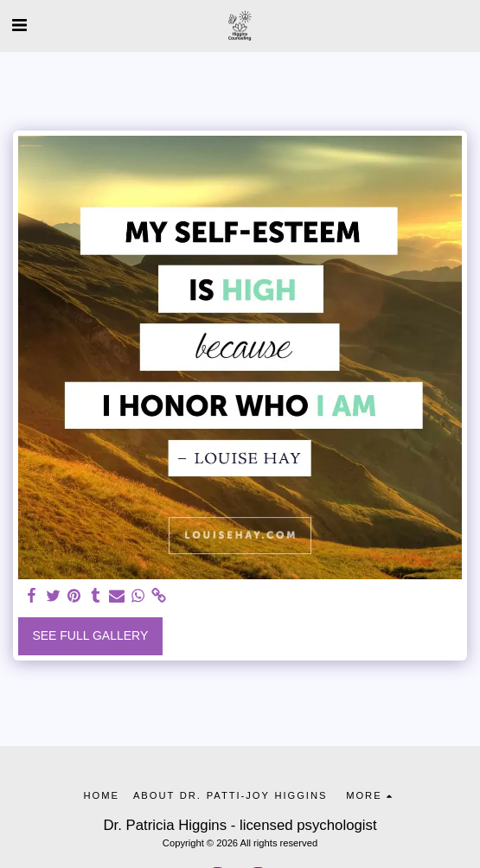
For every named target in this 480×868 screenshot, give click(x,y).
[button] (19, 25)
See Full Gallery (90, 635)
